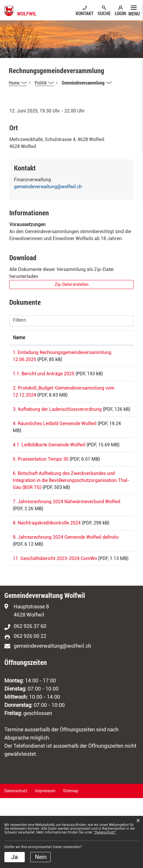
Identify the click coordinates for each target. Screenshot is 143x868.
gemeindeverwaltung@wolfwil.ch (48, 187)
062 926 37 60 (30, 696)
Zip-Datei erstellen (72, 284)
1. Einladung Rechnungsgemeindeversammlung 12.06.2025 (49, 359)
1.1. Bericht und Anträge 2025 (44, 381)
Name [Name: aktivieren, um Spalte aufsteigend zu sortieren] (19, 338)
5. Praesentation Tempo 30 (41, 494)
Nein (41, 857)
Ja (15, 857)
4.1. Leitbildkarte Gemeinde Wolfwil (49, 473)
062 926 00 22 (30, 706)
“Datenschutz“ (105, 832)
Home (14, 83)
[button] (44, 83)
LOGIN (120, 13)
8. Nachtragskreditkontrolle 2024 (47, 579)
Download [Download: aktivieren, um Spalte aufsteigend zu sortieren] (114, 338)
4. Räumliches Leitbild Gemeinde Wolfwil (55, 451)
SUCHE (104, 13)
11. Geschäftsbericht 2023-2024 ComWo (55, 621)
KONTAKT (85, 13)
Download (117, 353)
